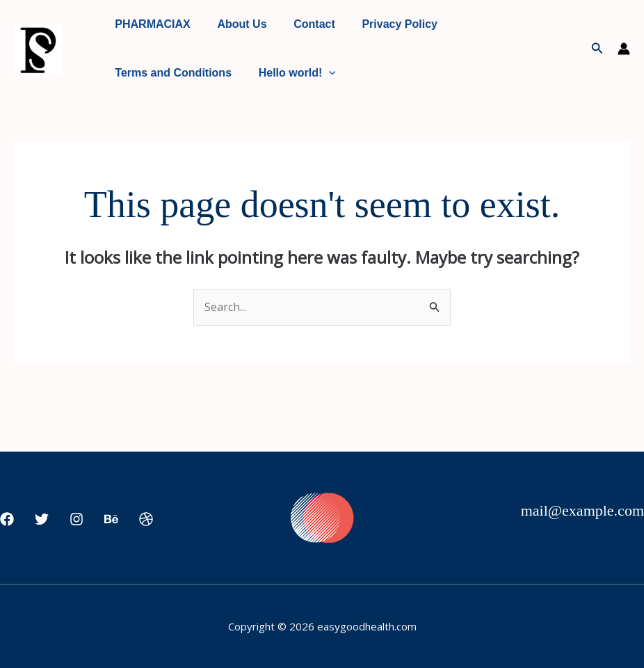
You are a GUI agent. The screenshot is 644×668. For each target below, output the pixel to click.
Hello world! (290, 73)
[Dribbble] (146, 519)
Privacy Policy (384, 24)
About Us (235, 24)
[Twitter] (42, 519)
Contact (303, 24)
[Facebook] (7, 519)
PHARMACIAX (150, 24)
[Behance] (111, 519)
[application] (322, 73)
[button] (597, 49)
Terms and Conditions (171, 73)
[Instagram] (77, 519)
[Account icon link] (624, 49)
